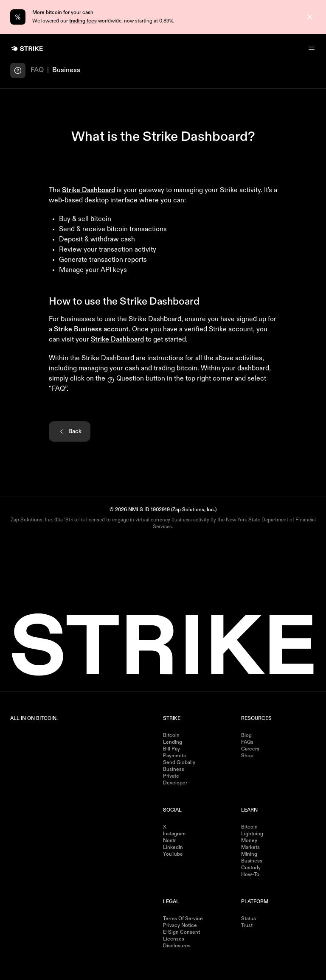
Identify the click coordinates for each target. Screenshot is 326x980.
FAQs (247, 742)
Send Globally (179, 763)
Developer (175, 783)
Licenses (174, 939)
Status (249, 919)
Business (174, 770)
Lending (173, 742)
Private (171, 776)
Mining (249, 854)
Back (70, 431)
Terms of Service (183, 919)
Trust (247, 926)
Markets (250, 848)
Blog (246, 736)
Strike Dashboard (89, 190)
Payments (174, 756)
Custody (251, 868)
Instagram (174, 834)
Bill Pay (171, 749)
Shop (247, 756)
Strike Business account (91, 330)
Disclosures (177, 946)
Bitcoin (171, 736)
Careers (250, 749)
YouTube (173, 854)
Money (249, 841)
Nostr (169, 841)
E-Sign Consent (181, 932)
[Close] (310, 17)
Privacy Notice (180, 926)
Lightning (252, 834)
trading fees (83, 21)
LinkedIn (173, 848)
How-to (250, 875)
